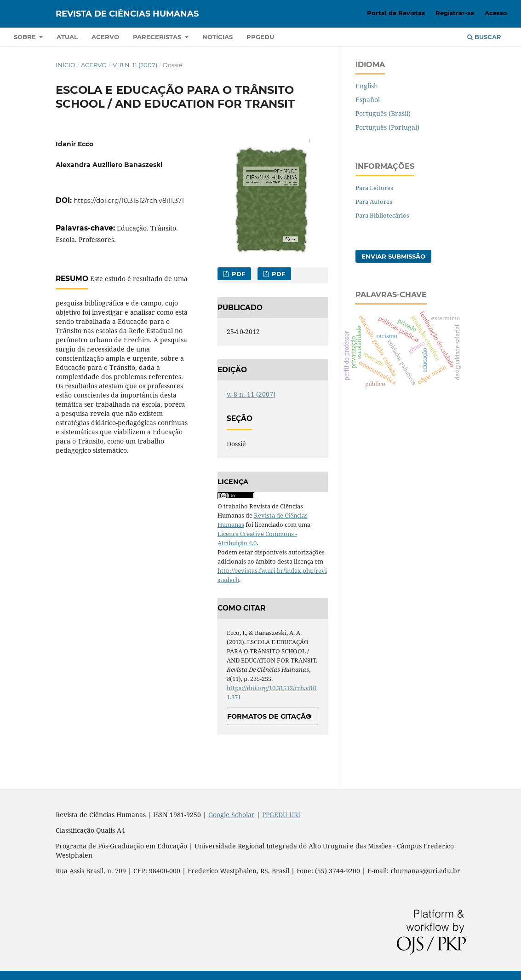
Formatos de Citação (269, 716)
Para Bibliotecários (382, 215)
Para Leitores (374, 188)
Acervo (105, 37)
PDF (238, 274)
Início (66, 65)
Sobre (26, 37)
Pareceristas (158, 37)
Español (368, 100)
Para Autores (374, 202)
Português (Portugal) (387, 127)
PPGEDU (260, 37)
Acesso (496, 13)
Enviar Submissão (393, 256)
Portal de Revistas (396, 13)
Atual (67, 37)
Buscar (484, 37)
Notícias (218, 37)
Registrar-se (455, 13)
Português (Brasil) (383, 113)
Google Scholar (232, 815)
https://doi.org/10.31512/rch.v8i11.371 (129, 201)
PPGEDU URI (281, 815)
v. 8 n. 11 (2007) (135, 65)
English (367, 86)
